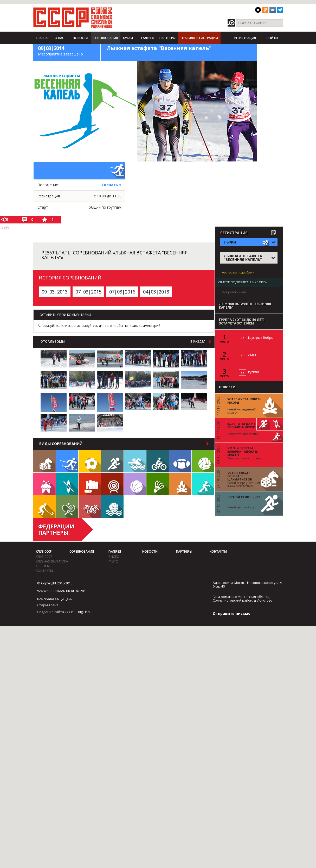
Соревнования (106, 38)
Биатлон (203, 484)
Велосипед (158, 461)
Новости (80, 38)
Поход (180, 484)
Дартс (112, 484)
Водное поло (112, 507)
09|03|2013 (55, 292)
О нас (59, 38)
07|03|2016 (122, 292)
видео (114, 557)
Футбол (90, 461)
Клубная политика (52, 561)
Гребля (67, 484)
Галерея (147, 38)
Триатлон (90, 507)
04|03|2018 (156, 292)
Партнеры (167, 38)
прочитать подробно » (238, 272)
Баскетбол (135, 484)
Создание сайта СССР (55, 612)
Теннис (67, 507)
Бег (112, 461)
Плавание (135, 461)
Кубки (128, 38)
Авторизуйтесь (49, 326)
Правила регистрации (199, 38)
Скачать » (112, 185)
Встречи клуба (44, 484)
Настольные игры (44, 461)
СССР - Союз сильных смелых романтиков (73, 17)
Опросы (43, 566)
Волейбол (203, 461)
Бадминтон (158, 484)
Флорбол (44, 507)
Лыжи (67, 461)
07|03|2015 (88, 292)
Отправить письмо (232, 613)
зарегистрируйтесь (83, 326)
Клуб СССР (44, 551)
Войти (272, 38)
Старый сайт (48, 605)
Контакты (44, 571)
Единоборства (90, 484)
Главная (43, 38)
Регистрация (245, 38)
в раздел (198, 342)
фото (113, 561)
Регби (180, 461)
